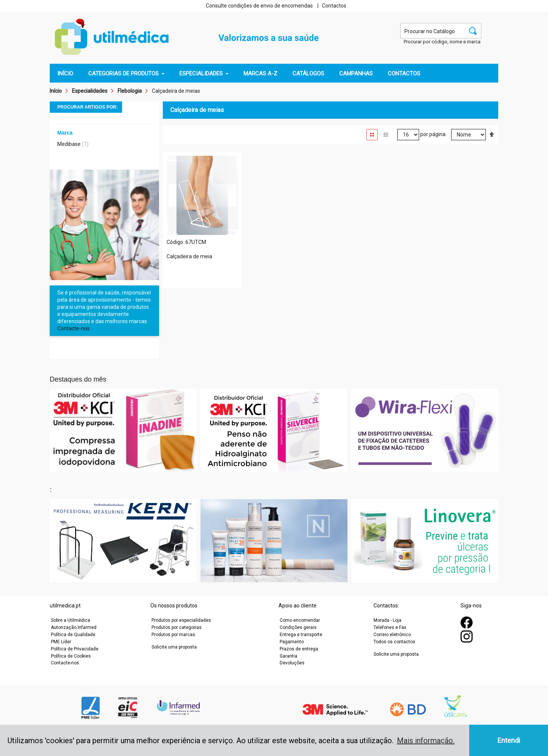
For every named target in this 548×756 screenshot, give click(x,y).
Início (56, 91)
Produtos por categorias (177, 627)
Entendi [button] (509, 740)
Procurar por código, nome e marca (442, 42)
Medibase (69, 144)
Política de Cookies (71, 656)
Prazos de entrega (299, 649)
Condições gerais (298, 627)
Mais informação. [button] (426, 741)
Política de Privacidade (75, 649)
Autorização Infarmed (74, 627)
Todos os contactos (394, 642)
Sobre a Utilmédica (70, 620)
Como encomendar (300, 620)
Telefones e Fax (390, 627)
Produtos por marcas (173, 635)
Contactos (334, 6)
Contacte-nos (73, 328)
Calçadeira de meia (189, 256)
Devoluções (292, 663)
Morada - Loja (387, 620)
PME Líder (61, 642)
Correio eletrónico (392, 635)
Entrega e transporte (301, 635)
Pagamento (292, 642)
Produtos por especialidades (181, 620)
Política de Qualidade (73, 635)
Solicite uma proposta (174, 647)
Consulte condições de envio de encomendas (259, 6)
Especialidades (90, 91)
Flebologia (130, 91)
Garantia (289, 656)
